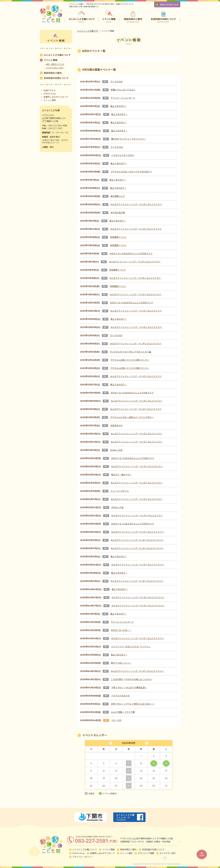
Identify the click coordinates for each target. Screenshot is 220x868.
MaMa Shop (50, 94)
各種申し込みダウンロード (56, 97)
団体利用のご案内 (133, 16)
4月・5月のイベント (55, 64)
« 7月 (111, 743)
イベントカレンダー (55, 68)
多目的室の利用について (163, 16)
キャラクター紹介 (168, 853)
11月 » (147, 743)
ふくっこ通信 (50, 100)
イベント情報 (109, 16)
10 (166, 763)
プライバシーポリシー (83, 857)
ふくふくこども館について (82, 16)
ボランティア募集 (146, 853)
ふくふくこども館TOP (88, 31)
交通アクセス (50, 91)
